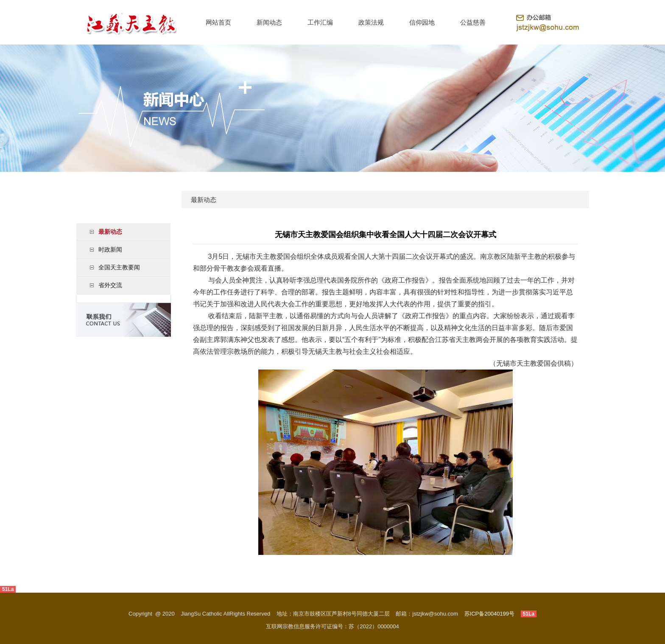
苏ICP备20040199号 (490, 614)
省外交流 (110, 285)
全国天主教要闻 (119, 267)
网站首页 (218, 22)
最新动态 (110, 232)
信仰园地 (422, 22)
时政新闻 (110, 249)
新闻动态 (269, 22)
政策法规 (371, 22)
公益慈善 (473, 22)
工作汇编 (320, 22)
